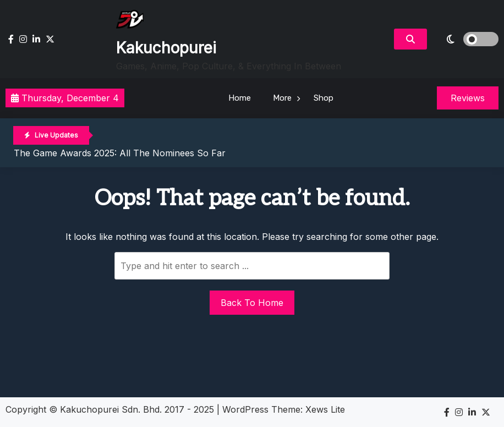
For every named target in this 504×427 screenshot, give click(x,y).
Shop (324, 98)
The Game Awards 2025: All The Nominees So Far (120, 153)
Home (240, 98)
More (282, 98)
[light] (465, 39)
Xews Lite (325, 409)
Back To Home (252, 303)
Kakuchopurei (166, 48)
